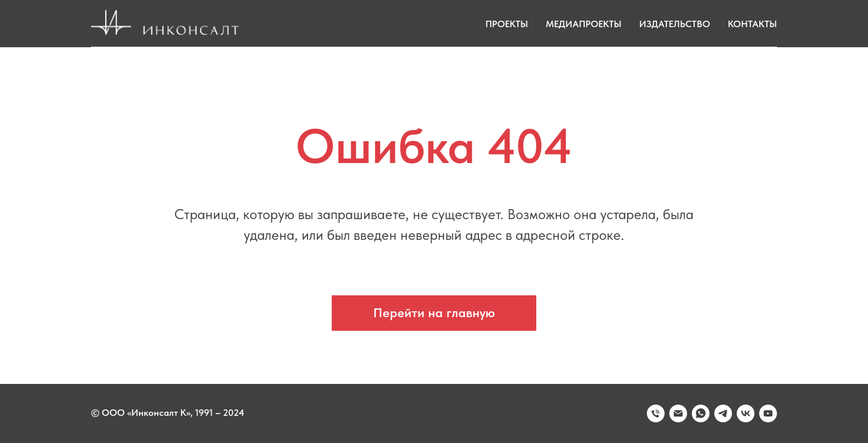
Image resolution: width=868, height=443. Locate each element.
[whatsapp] (701, 413)
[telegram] (723, 413)
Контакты (752, 24)
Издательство (675, 24)
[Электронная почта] (678, 413)
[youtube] (768, 413)
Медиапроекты (584, 24)
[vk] (746, 413)
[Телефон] (656, 413)
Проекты (507, 24)
